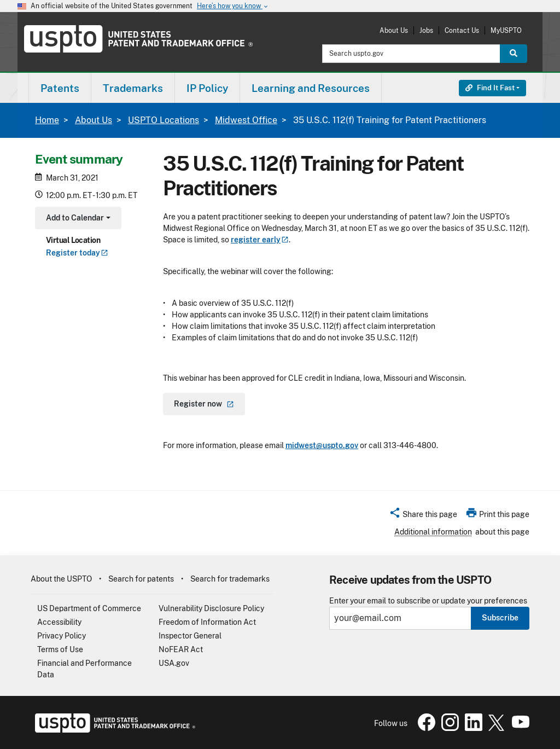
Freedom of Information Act (207, 622)
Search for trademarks (230, 579)
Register (77, 253)
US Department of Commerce (89, 608)
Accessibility (59, 622)
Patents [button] (60, 88)
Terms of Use (60, 649)
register (260, 240)
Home (47, 120)
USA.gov (174, 663)
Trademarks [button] (133, 88)
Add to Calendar (77, 219)
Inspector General (190, 636)
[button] (423, 516)
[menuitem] (60, 88)
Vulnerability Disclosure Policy (211, 608)
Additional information (433, 532)
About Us (394, 30)
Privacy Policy (62, 636)
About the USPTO (61, 579)
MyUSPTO (506, 30)
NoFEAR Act (181, 649)
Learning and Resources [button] (311, 88)
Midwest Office (246, 120)
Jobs (426, 30)
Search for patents (141, 579)
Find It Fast (490, 88)
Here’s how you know (233, 6)
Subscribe (500, 618)
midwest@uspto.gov (322, 445)
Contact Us (462, 30)
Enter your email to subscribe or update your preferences (428, 601)
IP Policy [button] (207, 88)
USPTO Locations (164, 120)
